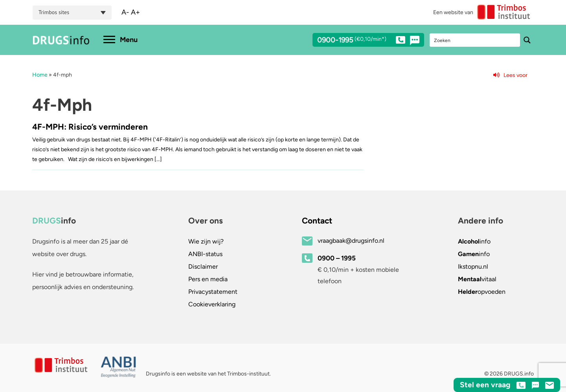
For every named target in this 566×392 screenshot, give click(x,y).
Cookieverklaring (212, 304)
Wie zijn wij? (206, 241)
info (474, 241)
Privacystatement (213, 292)
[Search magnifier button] (527, 40)
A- (125, 12)
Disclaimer (203, 267)
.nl (473, 267)
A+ (135, 12)
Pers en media (208, 279)
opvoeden (482, 292)
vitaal (477, 279)
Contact (317, 221)
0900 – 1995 (337, 258)
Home (40, 75)
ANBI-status (205, 254)
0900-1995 (361, 41)
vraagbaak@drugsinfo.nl (351, 241)
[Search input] (475, 40)
